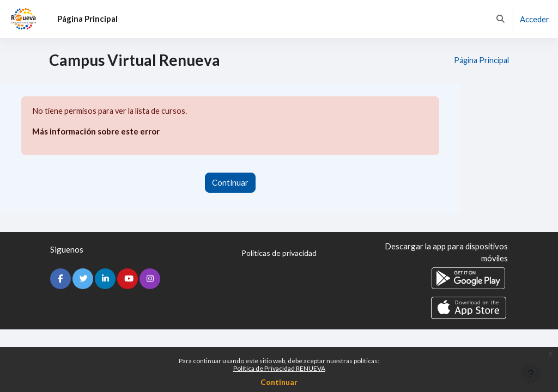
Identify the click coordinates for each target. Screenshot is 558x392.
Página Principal (479, 60)
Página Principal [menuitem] (87, 19)
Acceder (535, 19)
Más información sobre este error (96, 132)
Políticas (279, 253)
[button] (501, 19)
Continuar (279, 382)
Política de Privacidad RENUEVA (279, 368)
